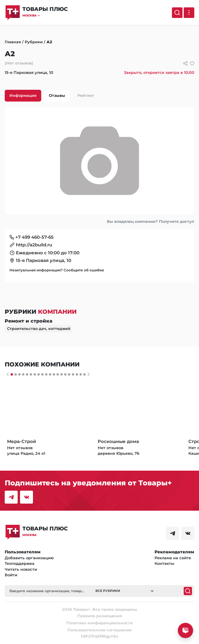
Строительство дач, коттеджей (39, 328)
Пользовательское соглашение (99, 630)
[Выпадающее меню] (189, 13)
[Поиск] (177, 13)
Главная (13, 42)
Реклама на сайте (173, 558)
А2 (49, 42)
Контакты (164, 563)
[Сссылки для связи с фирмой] (185, 63)
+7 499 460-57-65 (34, 237)
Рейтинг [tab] (86, 95)
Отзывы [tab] (57, 95)
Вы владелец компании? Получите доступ (151, 221)
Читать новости (21, 569)
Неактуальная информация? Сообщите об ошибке (57, 270)
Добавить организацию (29, 558)
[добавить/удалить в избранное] (192, 63)
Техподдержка (20, 563)
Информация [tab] (23, 95)
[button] (45, 15)
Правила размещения (100, 616)
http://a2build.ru (34, 245)
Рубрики (34, 42)
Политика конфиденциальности (99, 623)
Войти (11, 575)
